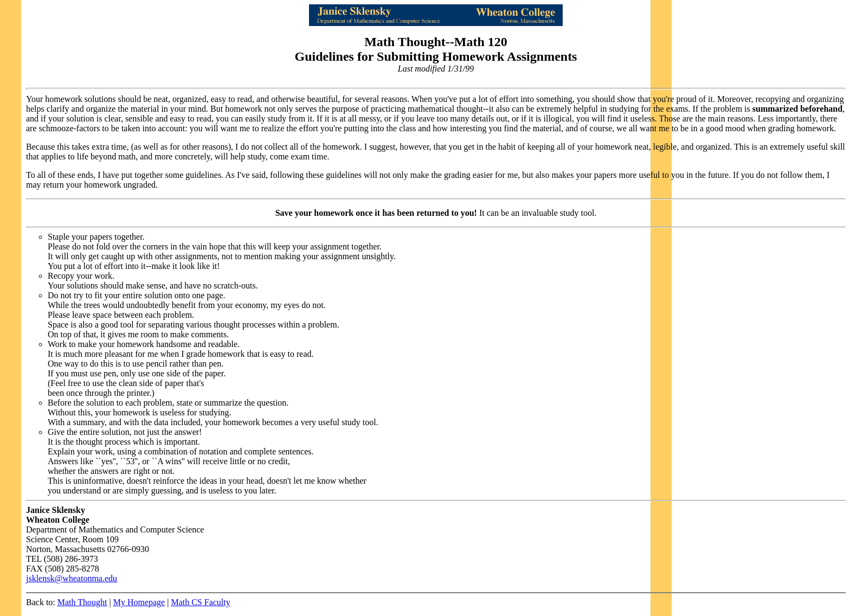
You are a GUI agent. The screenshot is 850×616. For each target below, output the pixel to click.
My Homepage (139, 602)
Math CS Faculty (200, 602)
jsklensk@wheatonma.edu (72, 578)
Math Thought (82, 602)
